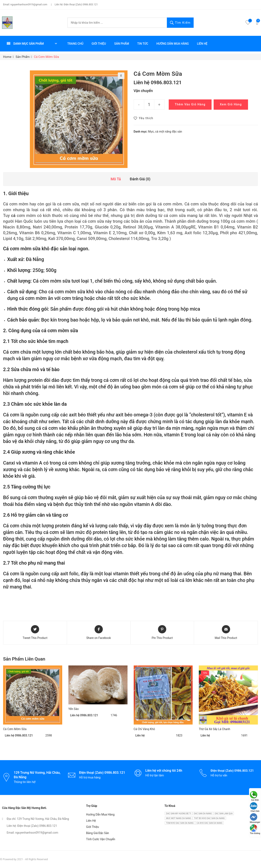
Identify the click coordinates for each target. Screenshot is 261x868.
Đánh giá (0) (140, 179)
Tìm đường (255, 829)
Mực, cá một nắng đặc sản (165, 132)
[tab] (116, 179)
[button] (143, 118)
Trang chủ (75, 44)
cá (13, 216)
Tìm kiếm (180, 23)
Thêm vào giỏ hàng (190, 104)
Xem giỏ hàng (231, 104)
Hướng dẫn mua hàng (173, 44)
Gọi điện (254, 796)
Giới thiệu (99, 44)
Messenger (255, 818)
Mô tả (116, 179)
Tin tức (143, 44)
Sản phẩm (122, 44)
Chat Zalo (255, 807)
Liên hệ (202, 44)
